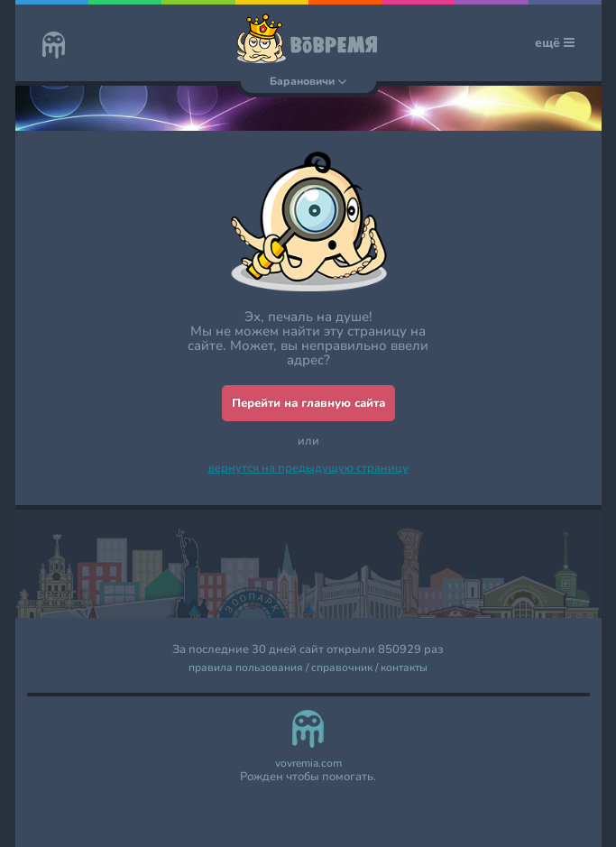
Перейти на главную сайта (308, 403)
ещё (555, 43)
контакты (404, 668)
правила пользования (246, 668)
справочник (342, 668)
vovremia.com (308, 764)
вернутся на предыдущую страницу (308, 468)
